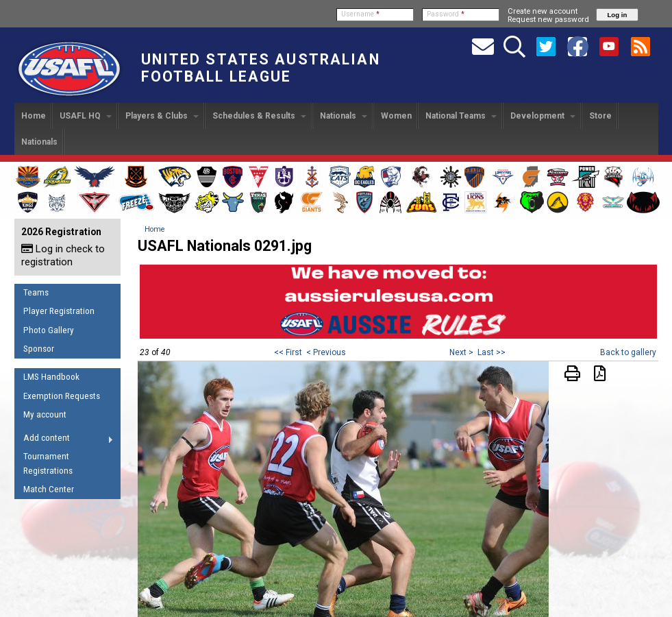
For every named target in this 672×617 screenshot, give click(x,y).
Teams (36, 292)
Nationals (344, 116)
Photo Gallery (49, 330)
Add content (64, 440)
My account (45, 414)
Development (543, 116)
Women (396, 116)
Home (34, 116)
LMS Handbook (51, 377)
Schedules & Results (259, 116)
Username (360, 14)
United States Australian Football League (261, 68)
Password (446, 14)
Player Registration (59, 311)
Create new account (543, 11)
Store (600, 116)
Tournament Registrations (48, 463)
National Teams (461, 116)
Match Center (49, 489)
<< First (288, 352)
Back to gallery (628, 352)
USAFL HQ (86, 116)
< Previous (326, 352)
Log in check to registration (63, 255)
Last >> (491, 352)
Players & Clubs (162, 116)
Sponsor (39, 349)
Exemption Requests (62, 396)
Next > (461, 352)
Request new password (548, 19)
